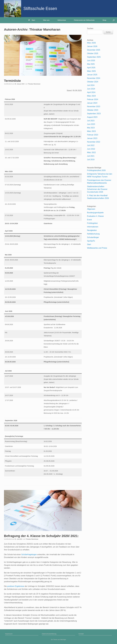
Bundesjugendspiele (95, 213)
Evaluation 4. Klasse (95, 216)
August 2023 (92, 117)
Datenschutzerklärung (49, 634)
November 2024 (94, 78)
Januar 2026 (92, 46)
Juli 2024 (91, 85)
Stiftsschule (62, 20)
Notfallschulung (93, 234)
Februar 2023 (93, 135)
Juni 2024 (91, 89)
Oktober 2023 (93, 110)
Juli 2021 (91, 156)
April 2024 (91, 92)
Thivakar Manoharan (45, 29)
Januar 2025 (92, 75)
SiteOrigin (63, 640)
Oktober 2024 (93, 82)
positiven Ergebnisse (16, 586)
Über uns (46, 20)
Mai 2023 (91, 128)
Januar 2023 (92, 138)
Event (89, 220)
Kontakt (81, 634)
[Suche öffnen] (114, 20)
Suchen (90, 28)
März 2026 (91, 43)
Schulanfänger (93, 237)
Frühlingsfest (92, 223)
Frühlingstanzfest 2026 (96, 170)
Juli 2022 (91, 145)
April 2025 (91, 68)
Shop (104, 20)
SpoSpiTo (91, 241)
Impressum (9, 634)
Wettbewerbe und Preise (97, 248)
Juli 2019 (91, 160)
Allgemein (91, 209)
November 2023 (94, 106)
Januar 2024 (92, 103)
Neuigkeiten (92, 230)
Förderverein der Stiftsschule (84, 20)
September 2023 (94, 114)
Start (32, 20)
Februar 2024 (93, 99)
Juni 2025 (91, 61)
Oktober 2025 (93, 53)
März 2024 (91, 96)
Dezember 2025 (94, 50)
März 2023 (91, 131)
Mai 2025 (91, 64)
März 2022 (91, 152)
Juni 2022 (91, 149)
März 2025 (91, 71)
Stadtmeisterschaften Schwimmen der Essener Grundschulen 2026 (97, 189)
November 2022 (94, 142)
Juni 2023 (91, 124)
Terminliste (12, 81)
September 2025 (94, 57)
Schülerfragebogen (29, 555)
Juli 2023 (91, 121)
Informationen (93, 227)
